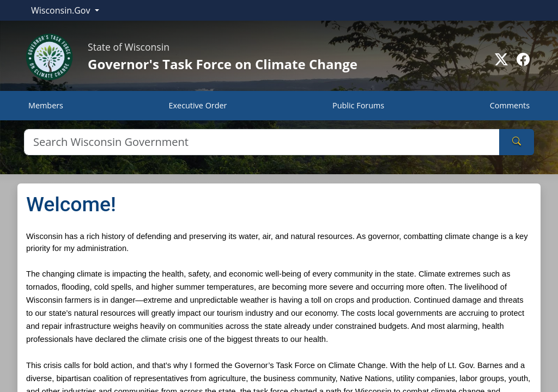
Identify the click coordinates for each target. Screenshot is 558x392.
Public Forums (358, 105)
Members (46, 105)
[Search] (262, 142)
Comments (510, 105)
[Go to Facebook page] (523, 59)
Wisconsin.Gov (62, 10)
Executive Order (198, 105)
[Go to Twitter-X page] (501, 59)
